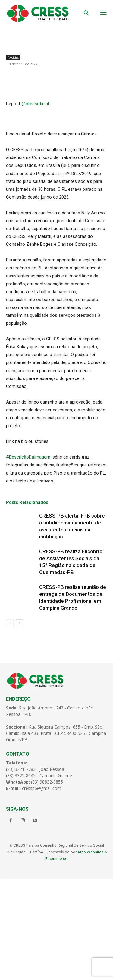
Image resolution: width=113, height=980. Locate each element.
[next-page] (19, 724)
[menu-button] (103, 13)
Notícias (13, 57)
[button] (86, 14)
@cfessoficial (35, 205)
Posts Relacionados (27, 604)
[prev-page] (10, 724)
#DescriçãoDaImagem (28, 558)
